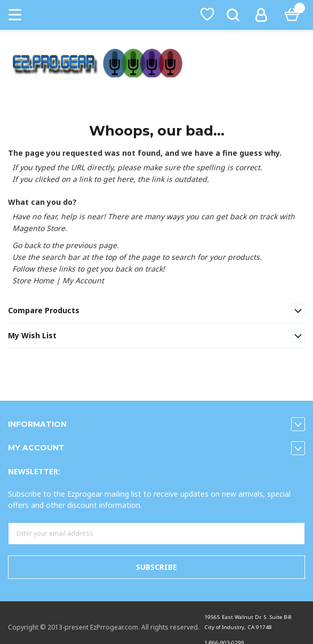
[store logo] (156, 63)
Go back (26, 245)
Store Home (33, 280)
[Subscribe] (156, 567)
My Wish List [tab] (32, 335)
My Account (83, 280)
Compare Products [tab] (44, 310)
